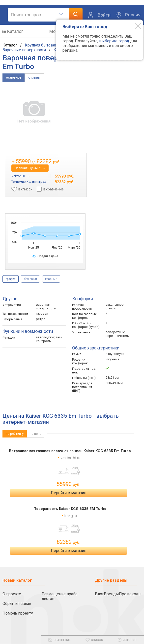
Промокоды (130, 594)
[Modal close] (134, 26)
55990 (68, 484)
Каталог (15, 31)
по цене (35, 434)
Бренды (111, 594)
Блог (99, 594)
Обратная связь (17, 604)
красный (51, 279)
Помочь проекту (18, 613)
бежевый (30, 279)
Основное (14, 78)
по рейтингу (15, 434)
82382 (68, 542)
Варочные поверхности (24, 50)
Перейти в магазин (69, 493)
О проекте (12, 594)
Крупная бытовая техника (49, 45)
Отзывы (34, 78)
